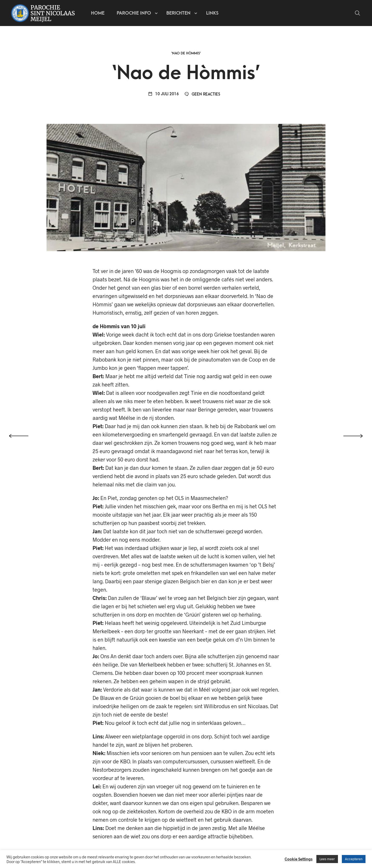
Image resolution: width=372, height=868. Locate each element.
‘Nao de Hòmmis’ (186, 53)
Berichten (178, 13)
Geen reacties (202, 94)
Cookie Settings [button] (299, 859)
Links (212, 13)
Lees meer (327, 859)
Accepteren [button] (354, 859)
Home (98, 13)
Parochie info (134, 13)
